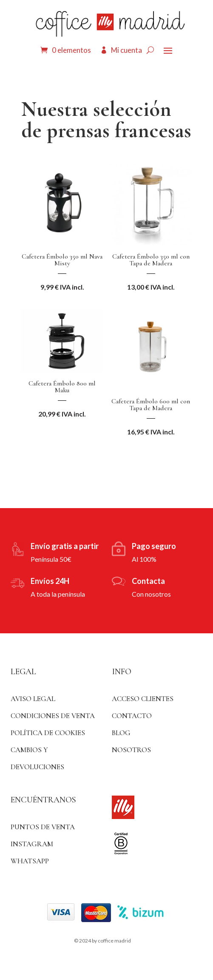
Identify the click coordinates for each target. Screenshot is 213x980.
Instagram (32, 844)
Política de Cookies (48, 733)
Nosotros (131, 750)
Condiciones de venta (53, 716)
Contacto (132, 716)
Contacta (148, 581)
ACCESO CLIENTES (143, 699)
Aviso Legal (33, 699)
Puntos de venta (43, 827)
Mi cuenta (126, 50)
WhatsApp (30, 861)
